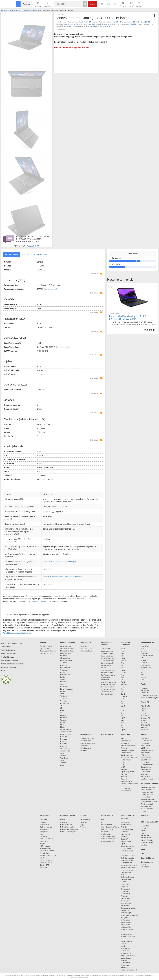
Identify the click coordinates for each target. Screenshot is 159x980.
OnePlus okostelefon (108, 675)
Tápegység (44, 837)
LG (122, 708)
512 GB (113, 326)
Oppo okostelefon (107, 694)
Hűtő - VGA (44, 841)
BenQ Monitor (146, 760)
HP (142, 658)
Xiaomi (123, 673)
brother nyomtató (147, 806)
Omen (62, 722)
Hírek (3, 671)
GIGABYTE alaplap (47, 851)
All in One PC (146, 706)
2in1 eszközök (146, 668)
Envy (62, 725)
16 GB (133, 22)
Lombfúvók (125, 891)
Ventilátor (144, 845)
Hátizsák (124, 769)
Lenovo (64, 22)
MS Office (84, 822)
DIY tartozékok (126, 849)
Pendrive (124, 748)
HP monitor (145, 743)
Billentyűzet (125, 743)
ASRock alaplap (46, 848)
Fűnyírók (124, 882)
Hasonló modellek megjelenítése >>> (72, 47)
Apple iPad (145, 646)
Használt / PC (86, 642)
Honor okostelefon (107, 673)
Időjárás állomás (147, 838)
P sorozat (64, 741)
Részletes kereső (93, 4)
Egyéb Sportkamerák (108, 837)
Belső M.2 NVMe (47, 863)
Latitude (63, 682)
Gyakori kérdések (7, 657)
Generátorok (125, 965)
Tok (122, 656)
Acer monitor (145, 746)
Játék (143, 849)
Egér (122, 739)
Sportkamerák (106, 834)
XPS (62, 684)
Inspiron (63, 677)
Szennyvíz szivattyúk (128, 908)
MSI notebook (65, 668)
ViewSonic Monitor (147, 779)
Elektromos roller (147, 862)
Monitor (144, 734)
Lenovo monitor (146, 741)
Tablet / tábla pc (147, 642)
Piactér (43, 642)
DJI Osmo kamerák (108, 841)
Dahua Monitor (146, 767)
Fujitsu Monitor (146, 769)
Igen (88, 26)
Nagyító (144, 833)
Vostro (63, 680)
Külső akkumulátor (127, 750)
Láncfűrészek (127, 894)
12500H (116, 22)
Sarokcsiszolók (127, 922)
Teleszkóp (144, 828)
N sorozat (64, 737)
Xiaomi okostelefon (107, 656)
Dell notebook (65, 675)
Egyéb (123, 658)
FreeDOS (133, 24)
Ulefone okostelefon (108, 685)
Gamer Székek (126, 753)
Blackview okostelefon (108, 682)
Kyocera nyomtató (147, 799)
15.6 (122, 765)
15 (61, 706)
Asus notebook (66, 730)
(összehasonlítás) (51, 289)
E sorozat (64, 665)
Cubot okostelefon (107, 692)
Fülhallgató (145, 693)
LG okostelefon (106, 666)
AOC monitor (145, 755)
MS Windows (85, 820)
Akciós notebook (66, 646)
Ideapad (63, 691)
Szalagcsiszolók (126, 934)
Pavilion (63, 710)
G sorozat (64, 687)
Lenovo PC (145, 708)
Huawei (123, 661)
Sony (122, 720)
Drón (102, 820)
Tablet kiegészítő (147, 656)
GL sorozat (64, 672)
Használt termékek (47, 653)
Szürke (96, 26)
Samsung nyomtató (148, 787)
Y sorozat (64, 699)
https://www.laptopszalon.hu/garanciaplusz (60, 562)
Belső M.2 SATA (46, 860)
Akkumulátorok (127, 825)
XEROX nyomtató (147, 809)
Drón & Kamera (107, 816)
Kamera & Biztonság (88, 739)
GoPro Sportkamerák (108, 839)
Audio (143, 684)
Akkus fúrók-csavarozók (129, 915)
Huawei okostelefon (108, 663)
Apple (123, 649)
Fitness (143, 864)
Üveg (123, 654)
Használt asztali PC (87, 649)
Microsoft (144, 663)
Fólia (122, 651)
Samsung (124, 685)
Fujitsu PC (144, 728)
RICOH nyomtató (147, 804)
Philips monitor (146, 758)
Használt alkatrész (87, 651)
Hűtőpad (124, 777)
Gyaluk (126, 944)
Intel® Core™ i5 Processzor (88, 22)
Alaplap (43, 844)
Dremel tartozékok (128, 846)
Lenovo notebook (66, 689)
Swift (62, 760)
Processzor (44, 820)
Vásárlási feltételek (8, 650)
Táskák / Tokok (126, 760)
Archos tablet (145, 665)
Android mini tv (107, 734)
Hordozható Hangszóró (149, 695)
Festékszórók (125, 963)
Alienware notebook (67, 649)
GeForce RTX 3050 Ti (75, 24)
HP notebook (65, 703)
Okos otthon (86, 734)
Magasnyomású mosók (129, 970)
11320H (128, 324)
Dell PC (144, 711)
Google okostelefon (107, 687)
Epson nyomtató (147, 790)
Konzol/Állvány (126, 791)
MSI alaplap (44, 853)
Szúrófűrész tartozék (128, 856)
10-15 (123, 762)
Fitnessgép (145, 867)
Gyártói (69, 26)
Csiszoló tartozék (127, 860)
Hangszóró (145, 688)
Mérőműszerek (126, 953)
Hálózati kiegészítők (67, 827)
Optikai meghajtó (46, 827)
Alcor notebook (66, 658)
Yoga (62, 694)
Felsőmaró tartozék (128, 870)
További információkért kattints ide (17, 633)
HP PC (143, 713)
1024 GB (147, 22)
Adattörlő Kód (6, 647)
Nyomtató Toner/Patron (149, 802)
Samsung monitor (147, 750)
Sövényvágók (127, 889)
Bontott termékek (46, 646)
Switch (63, 753)
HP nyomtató (145, 797)
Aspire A (63, 763)
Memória (43, 822)
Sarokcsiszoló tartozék (129, 868)
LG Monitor (145, 748)
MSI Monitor (145, 774)
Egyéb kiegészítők (127, 772)
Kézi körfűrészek (128, 941)
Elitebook (64, 718)
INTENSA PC (146, 725)
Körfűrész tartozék (127, 858)
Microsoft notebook (67, 651)
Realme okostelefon (108, 689)
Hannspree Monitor (148, 765)
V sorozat (64, 701)
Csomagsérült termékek (49, 651)
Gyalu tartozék (126, 872)
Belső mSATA (45, 865)
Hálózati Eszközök (68, 816)
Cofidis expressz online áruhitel (12, 643)
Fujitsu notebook (66, 660)
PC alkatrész (45, 816)
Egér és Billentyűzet (128, 746)
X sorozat (64, 739)
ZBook (63, 727)
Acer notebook (65, 749)
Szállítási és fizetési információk (13, 664)
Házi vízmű (125, 906)
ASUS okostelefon (107, 654)
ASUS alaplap (46, 846)
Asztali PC (145, 702)
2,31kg (108, 26)
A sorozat (64, 663)
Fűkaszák (124, 896)
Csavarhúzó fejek (128, 829)
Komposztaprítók (127, 899)
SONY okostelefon (107, 661)
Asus (143, 649)
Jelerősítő (64, 822)
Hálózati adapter (66, 825)
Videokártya (44, 829)
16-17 (123, 767)
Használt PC (145, 716)
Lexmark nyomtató (147, 792)
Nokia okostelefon (107, 651)
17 (61, 708)
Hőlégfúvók (125, 960)
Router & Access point (68, 832)
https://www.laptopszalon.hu (37, 601)
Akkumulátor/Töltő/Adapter (110, 827)
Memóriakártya (126, 741)
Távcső (143, 831)
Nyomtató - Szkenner (149, 783)
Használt (84, 646)
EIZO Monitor (146, 772)
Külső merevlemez (127, 755)
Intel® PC (144, 730)
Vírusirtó (83, 827)
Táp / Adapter (125, 788)
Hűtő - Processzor (47, 839)
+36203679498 (33, 246)
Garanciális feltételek (9, 667)
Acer (143, 675)
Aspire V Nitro (66, 751)
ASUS (143, 672)
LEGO (143, 854)
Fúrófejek (125, 827)
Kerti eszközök (126, 879)
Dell (142, 680)
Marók (125, 946)
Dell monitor (145, 739)
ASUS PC (144, 723)
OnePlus (124, 696)
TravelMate (65, 758)
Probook (63, 715)
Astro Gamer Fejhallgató (149, 698)
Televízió (144, 816)
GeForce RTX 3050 (135, 326)
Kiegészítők (125, 734)
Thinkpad (64, 696)
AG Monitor (145, 762)
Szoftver (84, 816)
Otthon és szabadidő (149, 822)
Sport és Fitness (148, 858)
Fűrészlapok (126, 832)
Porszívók (124, 968)
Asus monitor (145, 753)
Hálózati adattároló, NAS (69, 829)
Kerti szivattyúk (126, 903)
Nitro (62, 765)
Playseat (124, 779)
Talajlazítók (125, 887)
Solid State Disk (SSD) (48, 856)
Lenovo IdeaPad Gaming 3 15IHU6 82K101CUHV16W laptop (128, 318)
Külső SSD (44, 867)
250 (62, 713)
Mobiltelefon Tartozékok (129, 758)
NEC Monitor (145, 777)
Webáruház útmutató (9, 654)
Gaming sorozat (66, 734)
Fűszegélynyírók (127, 884)
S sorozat (64, 746)
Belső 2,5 (43, 858)
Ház (42, 834)
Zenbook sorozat (66, 732)
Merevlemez (44, 825)
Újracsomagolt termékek (49, 649)
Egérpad (124, 774)
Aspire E (63, 756)
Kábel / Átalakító (127, 781)
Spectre (63, 720)
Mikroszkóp (145, 826)
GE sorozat (65, 670)
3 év (152, 24)
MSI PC (144, 720)
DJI (102, 822)
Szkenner (144, 811)
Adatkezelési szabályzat (10, 660)
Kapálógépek (125, 901)
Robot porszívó (86, 741)
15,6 (94, 24)
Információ (48, 4)
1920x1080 (111, 24)
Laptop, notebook (68, 642)
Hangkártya (44, 832)
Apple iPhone (105, 649)
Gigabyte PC (145, 718)
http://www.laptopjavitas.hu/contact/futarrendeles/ (63, 577)
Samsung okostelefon (108, 658)
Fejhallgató (145, 690)
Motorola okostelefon (108, 670)
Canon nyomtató (147, 795)
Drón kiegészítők (106, 825)
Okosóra (104, 668)
